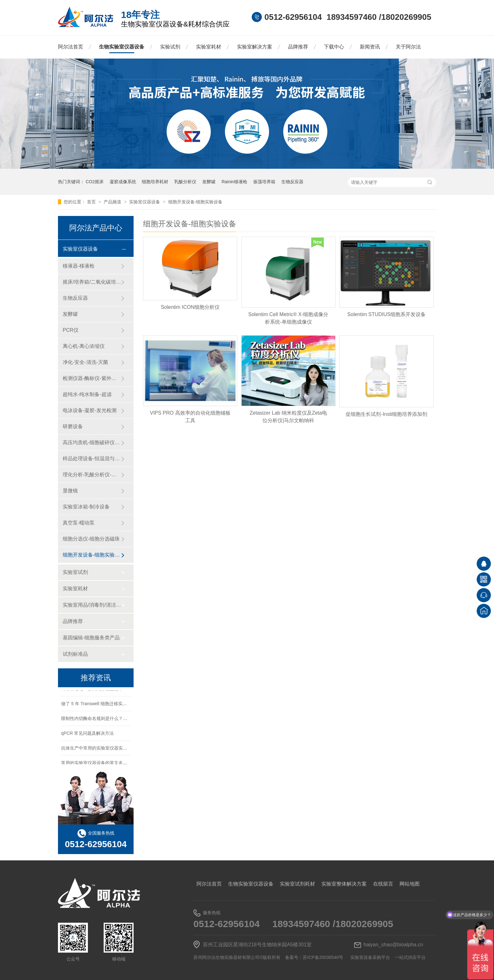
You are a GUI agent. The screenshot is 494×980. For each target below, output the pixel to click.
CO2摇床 (95, 182)
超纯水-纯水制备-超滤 (87, 394)
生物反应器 (292, 182)
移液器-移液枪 (79, 266)
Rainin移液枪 (234, 182)
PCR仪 (71, 330)
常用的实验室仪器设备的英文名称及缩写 (101, 764)
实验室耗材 (209, 47)
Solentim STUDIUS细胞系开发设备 (386, 314)
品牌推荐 (298, 47)
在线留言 (383, 884)
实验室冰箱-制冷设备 (86, 507)
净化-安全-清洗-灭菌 (85, 362)
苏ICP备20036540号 (323, 957)
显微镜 (70, 491)
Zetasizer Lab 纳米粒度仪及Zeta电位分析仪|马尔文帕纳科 (288, 417)
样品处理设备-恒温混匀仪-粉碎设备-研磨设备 (92, 459)
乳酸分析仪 (185, 182)
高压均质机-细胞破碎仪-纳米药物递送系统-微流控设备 (92, 442)
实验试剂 (170, 47)
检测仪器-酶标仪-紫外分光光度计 (92, 378)
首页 (92, 202)
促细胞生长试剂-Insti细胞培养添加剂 (386, 414)
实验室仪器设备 (145, 202)
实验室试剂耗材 (297, 884)
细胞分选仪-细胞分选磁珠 (91, 539)
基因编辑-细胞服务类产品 (91, 638)
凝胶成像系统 (123, 182)
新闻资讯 (370, 47)
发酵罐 (209, 182)
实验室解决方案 (255, 47)
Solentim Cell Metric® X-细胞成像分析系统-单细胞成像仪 (288, 318)
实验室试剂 (75, 572)
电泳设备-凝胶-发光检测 (90, 410)
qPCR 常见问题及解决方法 (87, 734)
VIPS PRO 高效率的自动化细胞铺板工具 (190, 417)
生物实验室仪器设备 (122, 47)
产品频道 (113, 202)
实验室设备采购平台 (370, 957)
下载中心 (334, 47)
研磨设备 (73, 426)
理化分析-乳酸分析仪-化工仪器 (92, 475)
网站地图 (410, 884)
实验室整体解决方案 (344, 884)
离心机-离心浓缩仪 (84, 346)
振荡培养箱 (264, 182)
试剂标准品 (75, 654)
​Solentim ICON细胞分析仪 (190, 307)
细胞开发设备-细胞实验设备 (195, 202)
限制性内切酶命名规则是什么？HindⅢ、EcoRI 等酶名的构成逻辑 (125, 720)
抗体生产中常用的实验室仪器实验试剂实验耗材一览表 (114, 749)
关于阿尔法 (408, 47)
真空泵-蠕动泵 (79, 523)
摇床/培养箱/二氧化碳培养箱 (92, 282)
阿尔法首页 (71, 47)
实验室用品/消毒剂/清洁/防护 (92, 605)
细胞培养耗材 (155, 182)
